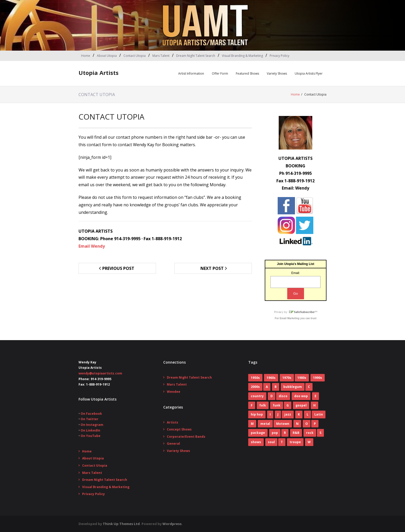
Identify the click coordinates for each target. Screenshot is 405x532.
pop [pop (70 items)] (275, 433)
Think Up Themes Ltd (121, 524)
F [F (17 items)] (252, 405)
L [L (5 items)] (307, 414)
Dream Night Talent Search (196, 56)
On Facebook (91, 414)
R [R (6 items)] (285, 433)
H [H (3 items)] (314, 405)
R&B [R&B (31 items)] (296, 433)
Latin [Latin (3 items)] (319, 414)
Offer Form (220, 73)
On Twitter (89, 419)
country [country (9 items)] (257, 396)
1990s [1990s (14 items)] (318, 378)
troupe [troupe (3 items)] (295, 442)
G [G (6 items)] (288, 405)
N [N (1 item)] (297, 424)
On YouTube (91, 436)
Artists (173, 422)
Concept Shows (179, 429)
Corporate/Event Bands (186, 437)
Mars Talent (161, 56)
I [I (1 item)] (270, 414)
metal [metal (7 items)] (265, 424)
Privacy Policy (279, 56)
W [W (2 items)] (309, 442)
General (173, 444)
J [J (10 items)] (278, 414)
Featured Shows (247, 73)
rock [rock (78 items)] (310, 433)
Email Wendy (92, 246)
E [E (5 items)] (316, 396)
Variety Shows (277, 73)
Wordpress (172, 524)
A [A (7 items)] (267, 387)
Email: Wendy (295, 188)
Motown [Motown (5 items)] (283, 424)
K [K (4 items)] (299, 414)
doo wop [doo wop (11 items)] (301, 396)
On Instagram (92, 425)
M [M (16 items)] (252, 424)
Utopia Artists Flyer (309, 73)
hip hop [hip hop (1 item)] (257, 414)
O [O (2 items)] (307, 424)
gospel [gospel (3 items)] (301, 405)
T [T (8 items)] (282, 442)
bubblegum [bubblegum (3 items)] (293, 387)
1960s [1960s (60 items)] (271, 378)
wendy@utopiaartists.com (100, 373)
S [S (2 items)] (320, 433)
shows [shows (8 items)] (256, 442)
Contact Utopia (135, 56)
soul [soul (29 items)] (271, 442)
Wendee (174, 392)
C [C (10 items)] (309, 387)
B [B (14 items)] (276, 387)
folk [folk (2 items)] (263, 405)
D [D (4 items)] (272, 396)
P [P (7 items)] (315, 424)
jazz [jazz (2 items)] (288, 414)
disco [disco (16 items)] (283, 396)
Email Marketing (290, 318)
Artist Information (191, 73)
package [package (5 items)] (258, 433)
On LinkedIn (90, 430)
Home (86, 56)
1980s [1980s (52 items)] (302, 378)
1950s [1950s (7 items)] (255, 378)
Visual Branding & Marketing (242, 56)
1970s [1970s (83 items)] (287, 378)
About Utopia (107, 56)
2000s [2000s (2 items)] (255, 387)
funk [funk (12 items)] (277, 405)
